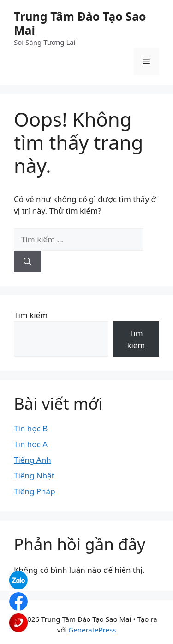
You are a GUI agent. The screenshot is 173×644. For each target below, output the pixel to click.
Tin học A (31, 444)
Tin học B (31, 428)
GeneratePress (92, 630)
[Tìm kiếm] (27, 262)
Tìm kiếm (31, 315)
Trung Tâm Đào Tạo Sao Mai (80, 23)
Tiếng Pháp (35, 491)
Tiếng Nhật (34, 475)
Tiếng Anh (33, 460)
